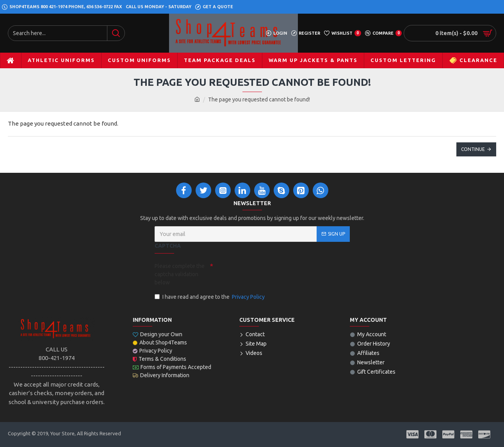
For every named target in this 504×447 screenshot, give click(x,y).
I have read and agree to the (210, 297)
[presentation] (268, 273)
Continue (473, 149)
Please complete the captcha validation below (180, 274)
